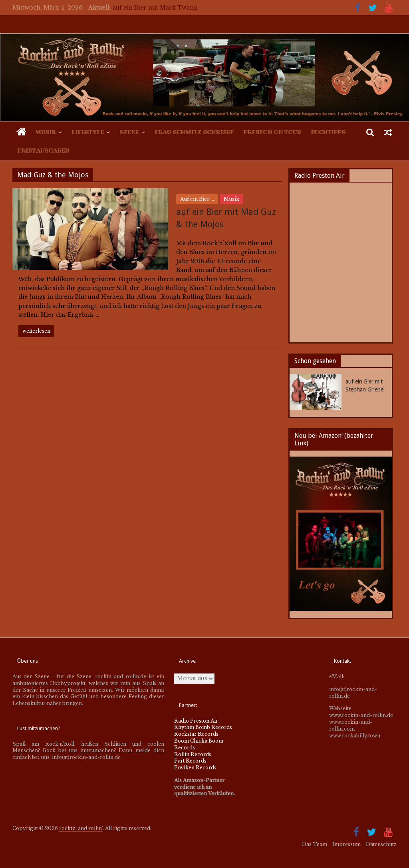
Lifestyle (88, 132)
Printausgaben (43, 151)
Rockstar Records (196, 734)
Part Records (190, 761)
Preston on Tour (272, 132)
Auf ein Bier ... (197, 199)
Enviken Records (195, 768)
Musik (46, 132)
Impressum (346, 844)
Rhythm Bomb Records (203, 727)
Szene (129, 132)
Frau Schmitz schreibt (194, 132)
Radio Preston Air (196, 721)
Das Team (315, 844)
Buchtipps (328, 132)
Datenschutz (381, 844)
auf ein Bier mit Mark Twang (155, 8)
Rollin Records (193, 754)
